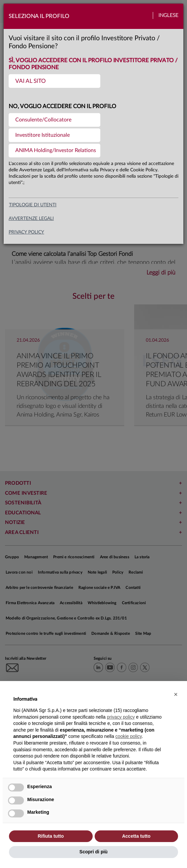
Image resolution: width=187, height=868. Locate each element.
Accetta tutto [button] (136, 836)
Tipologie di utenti (33, 205)
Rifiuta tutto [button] (51, 836)
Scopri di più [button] (93, 852)
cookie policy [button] (128, 736)
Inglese (168, 15)
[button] (176, 694)
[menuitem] (54, 81)
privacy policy (26, 232)
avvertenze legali (31, 219)
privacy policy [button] (121, 717)
